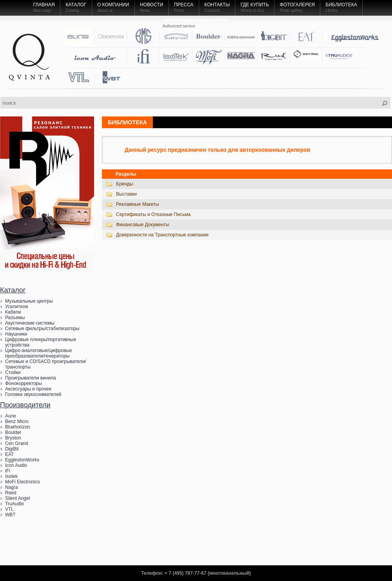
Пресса (184, 5)
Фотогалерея (297, 5)
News (145, 10)
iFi (8, 471)
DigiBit (12, 449)
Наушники (16, 334)
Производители (25, 405)
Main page (43, 10)
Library (332, 10)
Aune (11, 416)
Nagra (12, 487)
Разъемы (15, 318)
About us (105, 10)
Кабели (13, 312)
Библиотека (342, 5)
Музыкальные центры (29, 301)
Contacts (212, 10)
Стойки (13, 372)
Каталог (76, 5)
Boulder (13, 432)
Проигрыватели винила (31, 378)
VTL (9, 509)
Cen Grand (17, 443)
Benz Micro (17, 421)
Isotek (11, 476)
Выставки (126, 194)
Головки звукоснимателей (33, 394)
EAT (9, 454)
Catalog (72, 10)
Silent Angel (17, 498)
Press (179, 10)
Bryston (13, 438)
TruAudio (15, 504)
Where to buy (252, 10)
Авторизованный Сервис (196, 20)
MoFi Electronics (23, 482)
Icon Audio (16, 465)
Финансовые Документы (142, 225)
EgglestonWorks (22, 460)
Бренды (124, 184)
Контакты (217, 5)
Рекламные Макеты (137, 204)
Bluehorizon (17, 427)
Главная (44, 5)
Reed (11, 493)
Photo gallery (291, 10)
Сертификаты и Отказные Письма (153, 214)
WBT (10, 515)
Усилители (17, 307)
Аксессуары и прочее (28, 389)
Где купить (255, 5)
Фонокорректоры (24, 383)
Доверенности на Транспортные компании (162, 235)
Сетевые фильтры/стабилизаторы (42, 329)
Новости (152, 5)
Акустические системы (30, 323)
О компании (113, 5)
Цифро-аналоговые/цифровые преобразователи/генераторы (39, 353)
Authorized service (179, 26)
